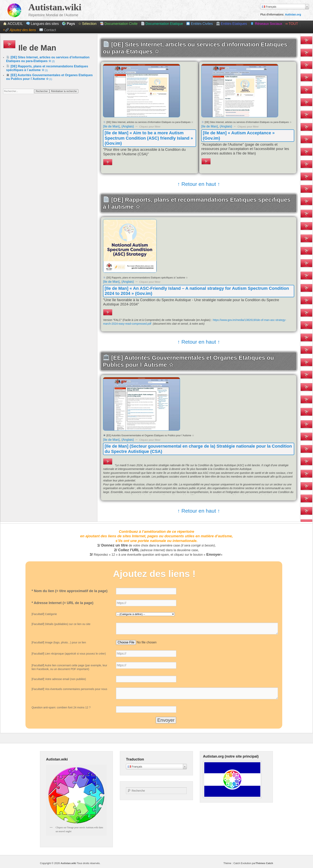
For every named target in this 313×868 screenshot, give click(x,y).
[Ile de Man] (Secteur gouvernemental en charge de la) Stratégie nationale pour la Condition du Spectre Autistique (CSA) (198, 449)
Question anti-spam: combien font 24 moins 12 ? (61, 707)
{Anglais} (128, 126)
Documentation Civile (119, 24)
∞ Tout (292, 24)
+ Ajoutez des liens (19, 30)
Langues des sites (43, 24)
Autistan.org (293, 14)
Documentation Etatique (162, 24)
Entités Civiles (199, 24)
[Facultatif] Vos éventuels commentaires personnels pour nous (69, 689)
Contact (48, 30)
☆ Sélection (87, 24)
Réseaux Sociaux (266, 24)
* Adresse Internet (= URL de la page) (62, 603)
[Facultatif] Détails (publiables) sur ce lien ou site (61, 624)
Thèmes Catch (264, 863)
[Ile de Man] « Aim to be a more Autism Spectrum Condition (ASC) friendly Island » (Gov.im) (149, 138)
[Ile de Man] (111, 126)
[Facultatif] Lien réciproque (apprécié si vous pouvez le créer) (69, 654)
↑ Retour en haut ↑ (199, 184)
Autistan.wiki (55, 7)
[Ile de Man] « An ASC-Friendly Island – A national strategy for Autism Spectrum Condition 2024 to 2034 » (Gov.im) (197, 291)
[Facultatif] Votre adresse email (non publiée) (59, 679)
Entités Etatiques (232, 24)
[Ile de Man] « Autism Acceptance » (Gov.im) (239, 135)
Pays (68, 24)
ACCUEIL (13, 24)
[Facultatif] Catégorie (44, 614)
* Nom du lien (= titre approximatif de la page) (70, 591)
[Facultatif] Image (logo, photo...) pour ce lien (59, 642)
